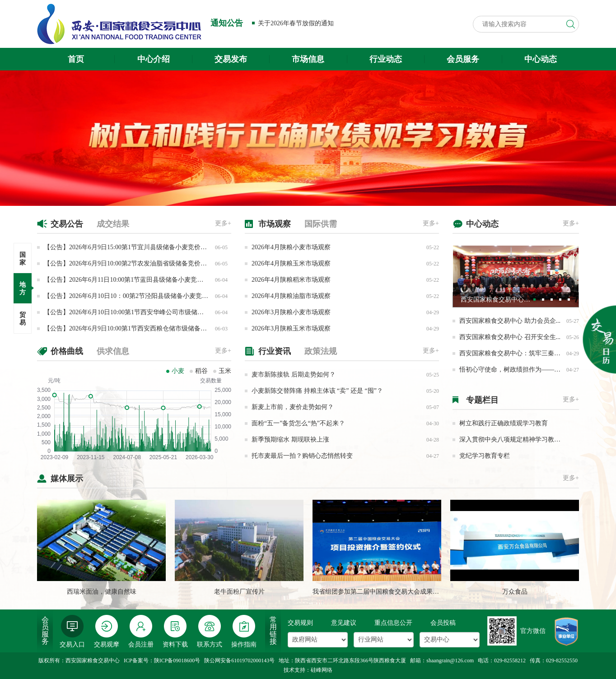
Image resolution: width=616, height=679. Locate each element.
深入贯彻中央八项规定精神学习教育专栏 (516, 439)
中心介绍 (154, 59)
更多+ (223, 223)
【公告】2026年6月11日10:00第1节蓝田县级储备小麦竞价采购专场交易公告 (149, 280)
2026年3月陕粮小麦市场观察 (291, 312)
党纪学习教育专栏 (485, 456)
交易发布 (231, 59)
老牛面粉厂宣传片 (239, 592)
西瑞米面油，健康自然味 (102, 592)
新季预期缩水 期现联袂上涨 (290, 439)
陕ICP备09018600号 (177, 660)
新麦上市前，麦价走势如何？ (293, 407)
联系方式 (210, 631)
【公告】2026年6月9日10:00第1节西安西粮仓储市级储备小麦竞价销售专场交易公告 (160, 328)
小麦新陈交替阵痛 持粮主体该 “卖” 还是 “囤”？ (317, 391)
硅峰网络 (322, 670)
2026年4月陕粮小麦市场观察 (291, 247)
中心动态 (541, 59)
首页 (76, 59)
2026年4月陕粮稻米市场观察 (291, 280)
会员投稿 (443, 623)
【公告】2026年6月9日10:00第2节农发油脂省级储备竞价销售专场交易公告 (147, 263)
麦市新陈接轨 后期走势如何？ (294, 374)
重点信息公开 (393, 623)
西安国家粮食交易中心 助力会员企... (510, 321)
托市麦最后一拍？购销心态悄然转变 (302, 456)
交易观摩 (107, 631)
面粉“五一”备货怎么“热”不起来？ (298, 423)
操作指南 (244, 631)
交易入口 (72, 631)
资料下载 (175, 631)
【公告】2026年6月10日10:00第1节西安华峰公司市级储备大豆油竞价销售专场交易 (159, 312)
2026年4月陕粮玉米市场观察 (291, 263)
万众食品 (515, 592)
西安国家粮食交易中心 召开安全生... (510, 337)
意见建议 (344, 623)
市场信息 (308, 59)
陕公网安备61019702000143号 (239, 660)
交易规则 (300, 623)
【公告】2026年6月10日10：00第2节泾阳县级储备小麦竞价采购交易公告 (145, 296)
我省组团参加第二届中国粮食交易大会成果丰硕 (379, 592)
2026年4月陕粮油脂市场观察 (291, 296)
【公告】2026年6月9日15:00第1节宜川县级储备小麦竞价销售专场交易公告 (147, 247)
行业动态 (386, 59)
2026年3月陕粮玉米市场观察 (291, 328)
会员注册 (141, 631)
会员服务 (463, 59)
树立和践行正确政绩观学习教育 (504, 423)
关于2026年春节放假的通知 (296, 23)
